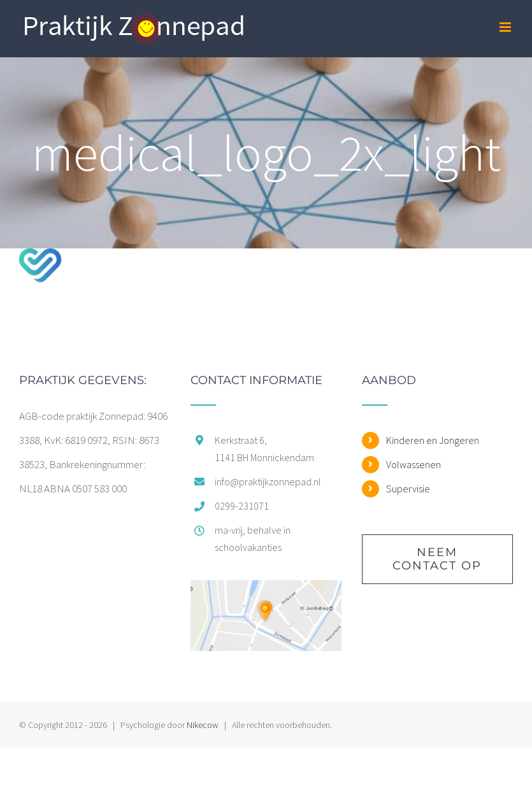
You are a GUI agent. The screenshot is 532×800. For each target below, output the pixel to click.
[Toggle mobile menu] (506, 27)
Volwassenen (413, 464)
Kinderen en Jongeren (433, 440)
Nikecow (203, 725)
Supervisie (408, 489)
